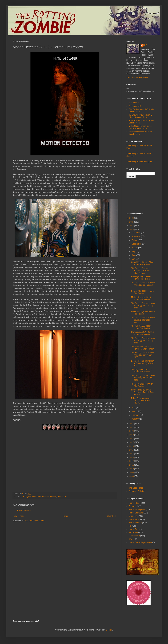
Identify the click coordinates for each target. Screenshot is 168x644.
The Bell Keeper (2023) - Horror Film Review (142, 327)
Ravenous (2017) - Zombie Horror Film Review (143, 333)
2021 (132, 427)
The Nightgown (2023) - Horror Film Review (141, 371)
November (136, 236)
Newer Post (19, 516)
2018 (132, 439)
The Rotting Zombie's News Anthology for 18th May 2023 (143, 306)
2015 (132, 450)
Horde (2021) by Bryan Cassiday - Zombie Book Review (143, 392)
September (137, 244)
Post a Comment (24, 510)
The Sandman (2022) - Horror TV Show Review (143, 348)
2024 (132, 226)
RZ (145, 45)
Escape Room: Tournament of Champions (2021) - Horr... (143, 363)
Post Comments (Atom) (34, 521)
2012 (132, 461)
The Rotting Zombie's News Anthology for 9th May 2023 (143, 355)
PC (130, 526)
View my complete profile (137, 77)
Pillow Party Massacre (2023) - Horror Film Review (141, 401)
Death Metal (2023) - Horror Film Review (143, 313)
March (135, 411)
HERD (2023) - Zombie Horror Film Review (141, 278)
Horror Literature (136, 513)
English (28, 497)
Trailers (60, 497)
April (134, 408)
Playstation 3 (134, 536)
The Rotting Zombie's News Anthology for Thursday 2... (143, 285)
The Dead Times (136, 488)
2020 (132, 431)
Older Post (111, 516)
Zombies (132, 506)
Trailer (132, 539)
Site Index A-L (135, 103)
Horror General (135, 523)
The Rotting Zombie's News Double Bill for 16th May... (143, 320)
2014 (132, 454)
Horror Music (134, 519)
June (134, 255)
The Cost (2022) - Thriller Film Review (142, 385)
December (136, 233)
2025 (132, 222)
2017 (132, 442)
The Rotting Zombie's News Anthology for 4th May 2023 (143, 378)
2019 (132, 435)
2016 (132, 446)
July (134, 251)
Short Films (134, 516)
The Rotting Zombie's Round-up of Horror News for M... (141, 271)
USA (66, 497)
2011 (132, 465)
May (134, 259)
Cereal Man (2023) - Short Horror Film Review (142, 263)
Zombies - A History (137, 491)
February (136, 415)
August (135, 248)
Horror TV (133, 529)
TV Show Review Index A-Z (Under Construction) (140, 116)
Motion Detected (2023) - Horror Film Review (142, 298)
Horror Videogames (137, 510)
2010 (132, 469)
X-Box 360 (133, 532)
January (135, 419)
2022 (132, 424)
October (135, 240)
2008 (132, 476)
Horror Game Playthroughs (140, 542)
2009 (132, 472)
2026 (132, 218)
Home (65, 516)
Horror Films (36, 497)
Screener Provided (49, 497)
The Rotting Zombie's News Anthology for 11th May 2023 (143, 340)
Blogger (109, 630)
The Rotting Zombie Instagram (139, 162)
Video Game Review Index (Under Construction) (140, 127)
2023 (22, 497)
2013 (132, 457)
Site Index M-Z (135, 106)
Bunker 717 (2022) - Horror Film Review (143, 292)
